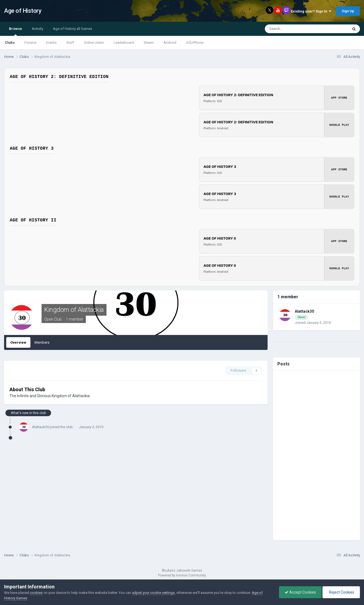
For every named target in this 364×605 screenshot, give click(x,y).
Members (42, 342)
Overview (18, 342)
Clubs (10, 43)
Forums (30, 43)
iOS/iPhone (195, 43)
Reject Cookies (341, 592)
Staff (70, 43)
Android (170, 43)
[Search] (294, 29)
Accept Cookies (300, 592)
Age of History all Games (73, 29)
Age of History (23, 11)
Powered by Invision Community (182, 575)
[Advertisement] (316, 456)
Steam (149, 43)
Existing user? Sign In (311, 11)
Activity (37, 29)
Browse (15, 31)
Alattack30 (40, 427)
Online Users (94, 43)
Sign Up (348, 11)
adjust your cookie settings (153, 593)
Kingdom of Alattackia (74, 310)
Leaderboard (124, 43)
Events (51, 43)
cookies (36, 593)
